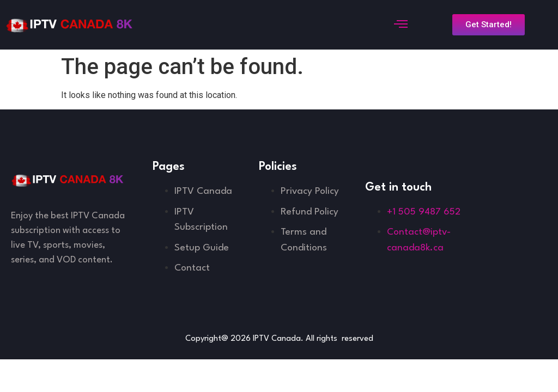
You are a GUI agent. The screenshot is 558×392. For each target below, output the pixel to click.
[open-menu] (399, 25)
